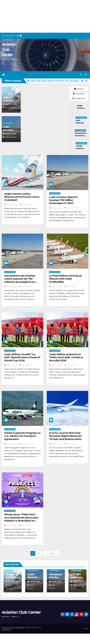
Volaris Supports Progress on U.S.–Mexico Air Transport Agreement (22, 436)
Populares (79, 94)
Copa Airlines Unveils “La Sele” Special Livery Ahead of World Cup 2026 (22, 357)
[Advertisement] (45, 16)
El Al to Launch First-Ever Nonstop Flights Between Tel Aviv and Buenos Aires (65, 436)
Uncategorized (8, 123)
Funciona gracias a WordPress (13, 627)
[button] (81, 75)
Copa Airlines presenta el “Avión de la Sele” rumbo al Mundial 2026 (66, 357)
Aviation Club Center (9, 50)
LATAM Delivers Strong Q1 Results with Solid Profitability (65, 279)
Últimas (79, 89)
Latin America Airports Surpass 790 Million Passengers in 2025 (63, 200)
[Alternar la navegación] (86, 75)
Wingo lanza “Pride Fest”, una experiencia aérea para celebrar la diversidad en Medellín (21, 519)
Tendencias (79, 98)
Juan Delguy (9, 108)
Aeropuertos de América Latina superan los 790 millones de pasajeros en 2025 (20, 280)
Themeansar (6, 629)
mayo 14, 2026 (11, 104)
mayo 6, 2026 (10, 134)
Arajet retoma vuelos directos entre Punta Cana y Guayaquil (22, 197)
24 (51, 553)
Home (86, 628)
